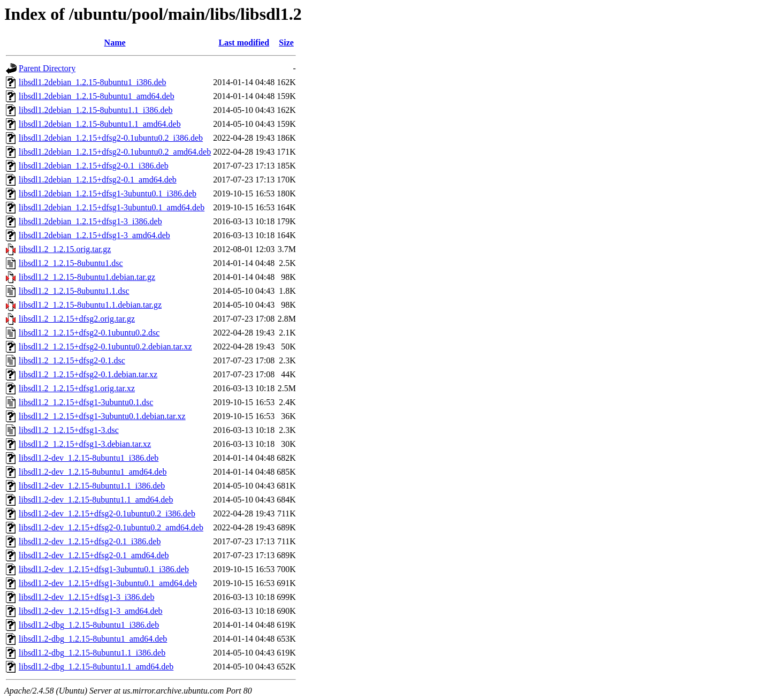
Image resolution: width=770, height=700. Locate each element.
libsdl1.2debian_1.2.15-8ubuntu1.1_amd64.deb (100, 124)
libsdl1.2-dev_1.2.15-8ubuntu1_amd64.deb (93, 472)
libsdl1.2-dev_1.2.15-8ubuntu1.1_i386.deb (92, 486)
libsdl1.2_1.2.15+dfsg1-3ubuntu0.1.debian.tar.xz (102, 416)
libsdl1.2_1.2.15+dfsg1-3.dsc (69, 430)
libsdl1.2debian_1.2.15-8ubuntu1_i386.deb (93, 82)
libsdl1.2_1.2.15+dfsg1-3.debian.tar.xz (85, 444)
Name (115, 43)
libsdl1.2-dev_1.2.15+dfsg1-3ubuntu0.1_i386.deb (104, 569)
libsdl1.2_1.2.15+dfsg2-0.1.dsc (72, 360)
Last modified (244, 43)
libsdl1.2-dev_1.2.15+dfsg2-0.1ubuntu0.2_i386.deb (107, 513)
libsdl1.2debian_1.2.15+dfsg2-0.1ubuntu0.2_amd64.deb (115, 152)
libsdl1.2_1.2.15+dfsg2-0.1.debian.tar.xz (88, 374)
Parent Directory (47, 68)
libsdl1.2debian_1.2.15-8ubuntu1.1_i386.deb (96, 110)
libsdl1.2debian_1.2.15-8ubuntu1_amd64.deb (97, 96)
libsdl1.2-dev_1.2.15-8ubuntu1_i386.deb (89, 458)
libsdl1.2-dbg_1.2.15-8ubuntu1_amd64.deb (93, 639)
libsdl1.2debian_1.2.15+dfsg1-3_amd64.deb (94, 235)
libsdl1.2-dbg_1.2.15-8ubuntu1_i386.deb (89, 625)
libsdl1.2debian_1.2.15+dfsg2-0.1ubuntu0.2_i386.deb (111, 138)
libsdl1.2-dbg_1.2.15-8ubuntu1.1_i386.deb (92, 653)
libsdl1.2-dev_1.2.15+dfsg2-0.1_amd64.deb (94, 555)
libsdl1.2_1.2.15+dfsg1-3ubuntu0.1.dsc (86, 402)
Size (286, 43)
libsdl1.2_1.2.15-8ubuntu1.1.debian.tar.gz (90, 305)
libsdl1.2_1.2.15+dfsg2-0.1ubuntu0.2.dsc (89, 333)
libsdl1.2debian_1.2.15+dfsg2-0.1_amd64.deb (98, 180)
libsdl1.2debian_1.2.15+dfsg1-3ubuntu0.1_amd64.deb (112, 207)
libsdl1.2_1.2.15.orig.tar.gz (65, 249)
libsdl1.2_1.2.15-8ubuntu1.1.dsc (74, 291)
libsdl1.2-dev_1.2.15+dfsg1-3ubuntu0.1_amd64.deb (108, 583)
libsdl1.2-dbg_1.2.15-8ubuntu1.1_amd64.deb (96, 667)
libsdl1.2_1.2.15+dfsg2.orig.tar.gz (77, 319)
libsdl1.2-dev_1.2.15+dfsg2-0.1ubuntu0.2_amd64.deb (111, 527)
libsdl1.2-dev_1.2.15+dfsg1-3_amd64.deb (91, 611)
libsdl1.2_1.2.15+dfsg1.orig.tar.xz (77, 388)
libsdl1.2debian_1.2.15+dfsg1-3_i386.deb (90, 221)
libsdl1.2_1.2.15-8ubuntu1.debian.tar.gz (87, 277)
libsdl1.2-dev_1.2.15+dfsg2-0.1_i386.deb (90, 541)
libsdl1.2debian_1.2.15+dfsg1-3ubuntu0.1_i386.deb (108, 193)
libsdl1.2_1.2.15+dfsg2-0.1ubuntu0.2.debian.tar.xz (105, 347)
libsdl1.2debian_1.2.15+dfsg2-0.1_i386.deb (94, 166)
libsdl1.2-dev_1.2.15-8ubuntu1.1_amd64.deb (96, 500)
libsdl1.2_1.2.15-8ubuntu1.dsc (71, 263)
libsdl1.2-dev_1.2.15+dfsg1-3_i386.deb (86, 597)
